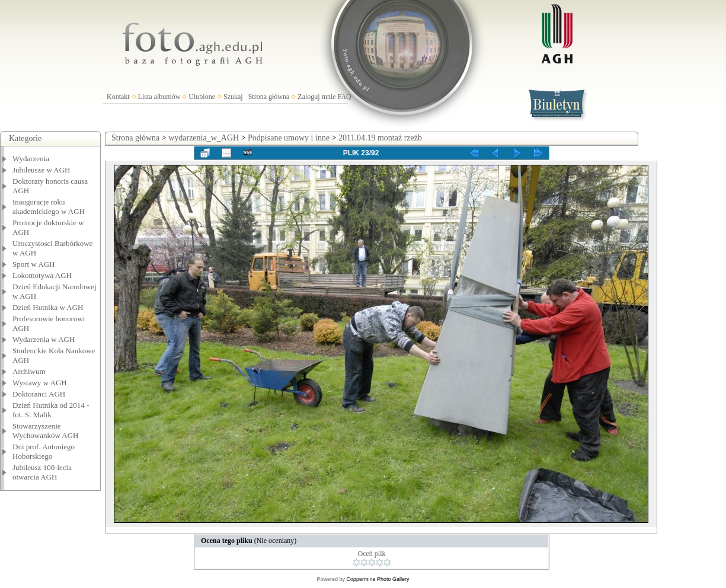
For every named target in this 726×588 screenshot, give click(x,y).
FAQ (345, 97)
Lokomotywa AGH (42, 275)
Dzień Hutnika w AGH (48, 307)
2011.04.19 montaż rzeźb (380, 138)
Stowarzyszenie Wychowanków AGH (46, 431)
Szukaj (233, 97)
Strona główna (269, 97)
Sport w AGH (34, 264)
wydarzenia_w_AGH (204, 138)
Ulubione (202, 97)
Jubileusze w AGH (41, 170)
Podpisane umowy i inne (289, 138)
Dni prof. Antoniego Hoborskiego (44, 451)
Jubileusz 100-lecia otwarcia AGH (42, 472)
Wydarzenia (31, 159)
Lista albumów (159, 97)
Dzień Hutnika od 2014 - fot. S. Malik (51, 410)
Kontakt (118, 97)
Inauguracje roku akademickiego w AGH (49, 207)
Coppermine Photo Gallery (378, 579)
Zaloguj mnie (316, 97)
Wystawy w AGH (40, 383)
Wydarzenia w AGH (44, 339)
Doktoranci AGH (39, 394)
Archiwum (29, 371)
